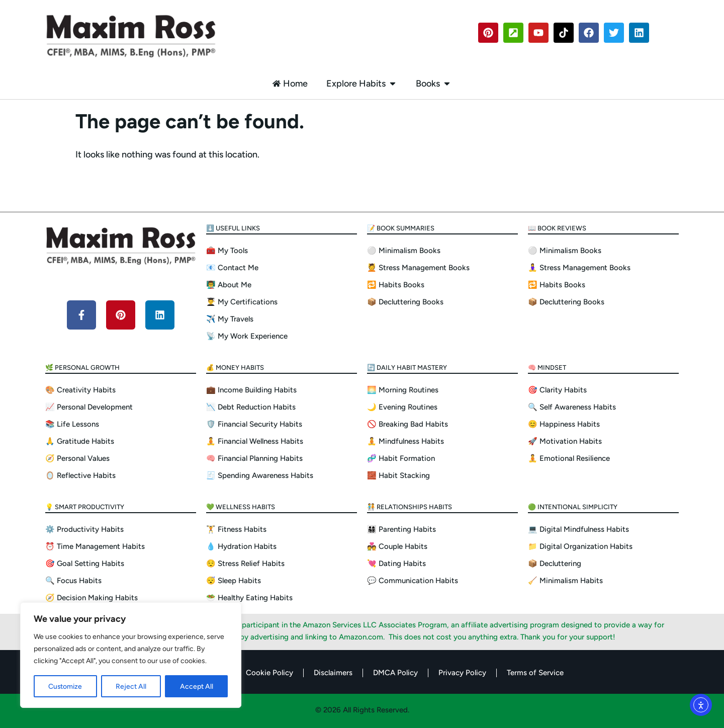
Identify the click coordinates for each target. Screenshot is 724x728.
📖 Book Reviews (557, 228)
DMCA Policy (395, 673)
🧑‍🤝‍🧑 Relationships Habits (410, 507)
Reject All (131, 686)
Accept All (197, 686)
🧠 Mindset (547, 368)
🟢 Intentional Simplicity (573, 507)
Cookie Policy (269, 673)
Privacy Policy (462, 673)
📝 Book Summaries (401, 228)
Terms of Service (535, 673)
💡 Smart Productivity (85, 507)
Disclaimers (333, 673)
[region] (131, 655)
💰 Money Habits (235, 368)
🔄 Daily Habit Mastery (407, 368)
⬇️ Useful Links (233, 228)
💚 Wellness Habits (241, 507)
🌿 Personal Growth (82, 368)
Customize (65, 686)
